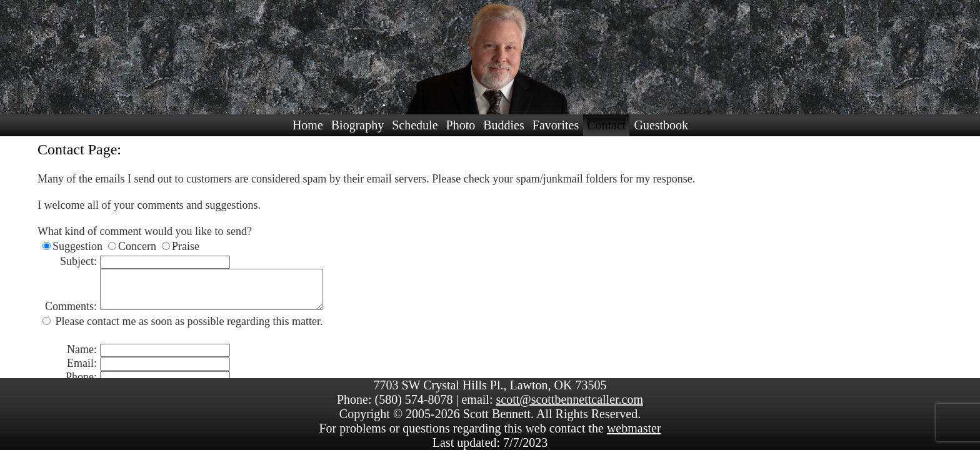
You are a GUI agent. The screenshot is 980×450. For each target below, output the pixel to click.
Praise (186, 246)
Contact (606, 125)
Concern (137, 246)
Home (308, 125)
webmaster (634, 428)
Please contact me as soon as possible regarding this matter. (187, 329)
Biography (357, 125)
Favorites (556, 125)
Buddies (504, 125)
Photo (461, 125)
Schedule (415, 125)
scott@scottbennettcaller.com (569, 399)
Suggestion (77, 246)
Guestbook (661, 125)
